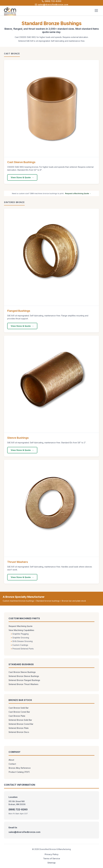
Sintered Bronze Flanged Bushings (24, 680)
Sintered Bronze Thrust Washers (23, 684)
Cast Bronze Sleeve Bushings (22, 672)
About (11, 760)
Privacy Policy (52, 854)
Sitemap (51, 863)
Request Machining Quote (21, 626)
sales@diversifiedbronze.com (52, 5)
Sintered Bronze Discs (19, 732)
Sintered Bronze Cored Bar (21, 724)
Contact (12, 764)
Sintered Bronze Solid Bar (20, 720)
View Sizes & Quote (21, 177)
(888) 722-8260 (51, 1)
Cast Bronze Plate (17, 716)
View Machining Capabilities (21, 630)
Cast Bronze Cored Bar (19, 712)
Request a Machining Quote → (78, 193)
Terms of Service (52, 858)
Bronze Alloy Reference (20, 768)
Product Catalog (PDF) (19, 772)
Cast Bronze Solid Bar (19, 708)
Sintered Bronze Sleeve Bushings (24, 676)
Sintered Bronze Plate (19, 728)
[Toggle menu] (96, 11)
